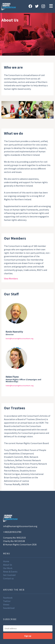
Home (6, 561)
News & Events (10, 572)
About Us (8, 565)
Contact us (8, 578)
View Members (11, 279)
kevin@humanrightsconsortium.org (19, 338)
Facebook (8, 598)
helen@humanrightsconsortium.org (20, 386)
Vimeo (6, 604)
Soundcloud (9, 608)
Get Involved (9, 575)
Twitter (7, 601)
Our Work (8, 568)
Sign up (28, 636)
